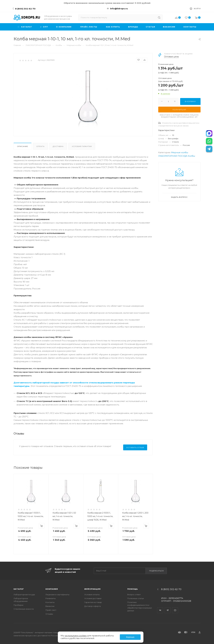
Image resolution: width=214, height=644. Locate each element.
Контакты (50, 602)
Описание (23, 146)
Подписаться (156, 571)
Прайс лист (51, 610)
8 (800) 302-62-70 (25, 9)
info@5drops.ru (119, 9)
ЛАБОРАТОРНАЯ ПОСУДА (173, 156)
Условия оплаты (92, 595)
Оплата (40, 146)
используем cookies (76, 636)
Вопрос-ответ (134, 595)
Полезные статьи (136, 598)
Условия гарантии (82, 146)
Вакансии (50, 606)
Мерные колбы (180, 152)
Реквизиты (51, 598)
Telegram (168, 608)
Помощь (133, 589)
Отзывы (49, 614)
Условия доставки (93, 598)
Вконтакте (160, 608)
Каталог (19, 589)
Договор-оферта (93, 606)
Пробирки (18, 605)
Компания (52, 589)
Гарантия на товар (93, 602)
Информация (92, 589)
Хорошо (130, 637)
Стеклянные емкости (24, 609)
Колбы (191, 156)
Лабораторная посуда (24, 595)
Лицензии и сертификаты (57, 595)
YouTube (175, 608)
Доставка (58, 146)
